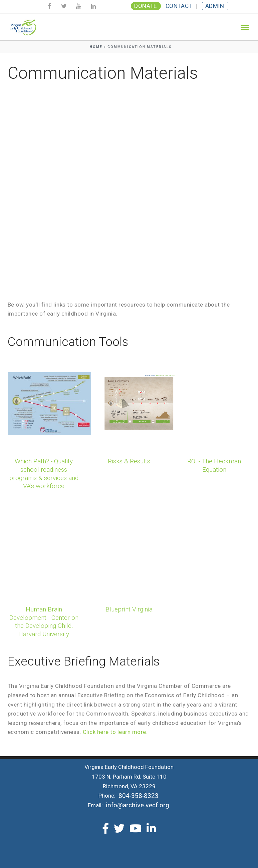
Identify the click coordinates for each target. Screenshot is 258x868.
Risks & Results (129, 461)
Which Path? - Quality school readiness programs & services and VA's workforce (44, 474)
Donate (146, 6)
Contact (179, 6)
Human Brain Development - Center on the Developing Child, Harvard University (44, 622)
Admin (215, 6)
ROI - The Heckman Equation (214, 465)
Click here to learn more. (115, 732)
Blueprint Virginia (129, 609)
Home (96, 47)
